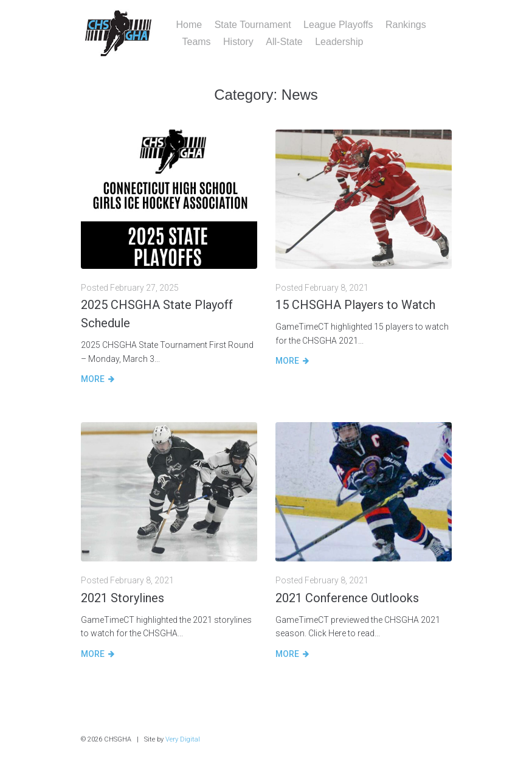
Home (189, 25)
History (238, 42)
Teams (196, 42)
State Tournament (253, 25)
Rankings (406, 25)
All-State (284, 42)
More (93, 379)
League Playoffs (338, 25)
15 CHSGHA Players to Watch (355, 305)
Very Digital (183, 739)
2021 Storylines (123, 598)
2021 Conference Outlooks (347, 598)
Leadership (339, 42)
